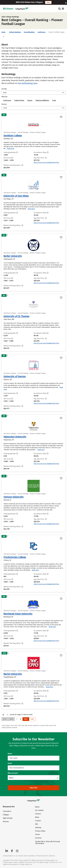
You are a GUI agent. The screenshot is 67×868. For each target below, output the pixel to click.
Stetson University (14, 497)
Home (3, 32)
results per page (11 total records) (17, 715)
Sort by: (4, 89)
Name (10, 754)
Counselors (7, 811)
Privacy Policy (40, 831)
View (48, 2)
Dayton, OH (8, 380)
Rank (5, 93)
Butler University (13, 256)
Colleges (6, 815)
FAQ (36, 824)
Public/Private (19, 100)
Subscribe (33, 788)
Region (30, 100)
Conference (42, 32)
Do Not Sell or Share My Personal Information (48, 842)
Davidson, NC (8, 139)
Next (26, 719)
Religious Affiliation (42, 100)
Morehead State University (18, 614)
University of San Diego (16, 196)
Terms (37, 834)
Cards (5, 108)
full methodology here (28, 83)
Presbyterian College (15, 557)
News (37, 817)
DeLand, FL (7, 500)
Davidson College (13, 136)
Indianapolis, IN (9, 259)
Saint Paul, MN (9, 319)
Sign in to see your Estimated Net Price (46, 163)
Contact (38, 821)
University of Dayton (15, 376)
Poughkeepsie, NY (10, 677)
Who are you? (13, 773)
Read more (11, 149)
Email (10, 763)
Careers (38, 814)
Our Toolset (39, 810)
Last (32, 719)
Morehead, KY (8, 617)
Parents (6, 822)
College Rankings (15, 32)
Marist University (13, 674)
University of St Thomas (16, 316)
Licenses (38, 838)
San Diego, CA (8, 199)
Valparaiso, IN (9, 440)
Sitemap (38, 828)
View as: (4, 104)
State (54, 100)
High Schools (8, 818)
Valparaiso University (15, 437)
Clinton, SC (7, 560)
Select (11, 778)
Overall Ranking (29, 32)
